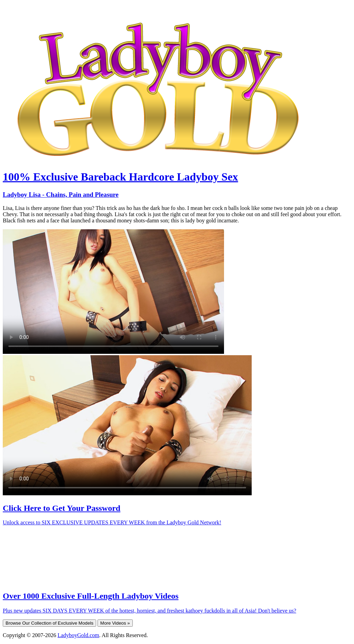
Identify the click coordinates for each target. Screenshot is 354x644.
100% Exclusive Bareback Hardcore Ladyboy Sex (120, 177)
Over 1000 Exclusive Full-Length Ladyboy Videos (91, 596)
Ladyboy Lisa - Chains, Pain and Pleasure (61, 195)
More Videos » (115, 623)
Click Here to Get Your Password (62, 508)
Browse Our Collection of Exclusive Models (49, 623)
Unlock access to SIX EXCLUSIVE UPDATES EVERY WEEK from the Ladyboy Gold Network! (112, 522)
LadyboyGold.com (78, 635)
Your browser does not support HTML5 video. (113, 292)
